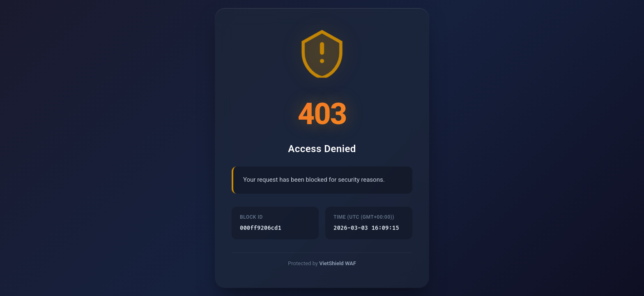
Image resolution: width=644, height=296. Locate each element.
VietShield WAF (338, 264)
